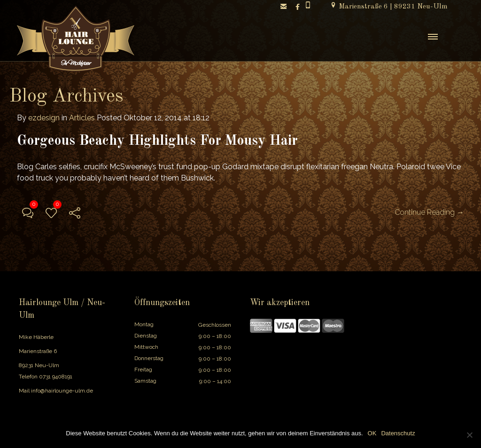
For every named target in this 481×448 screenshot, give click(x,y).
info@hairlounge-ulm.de (62, 391)
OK (372, 433)
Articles (82, 118)
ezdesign (44, 118)
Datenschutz (398, 433)
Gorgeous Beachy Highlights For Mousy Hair (157, 141)
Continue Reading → (429, 212)
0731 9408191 (56, 377)
